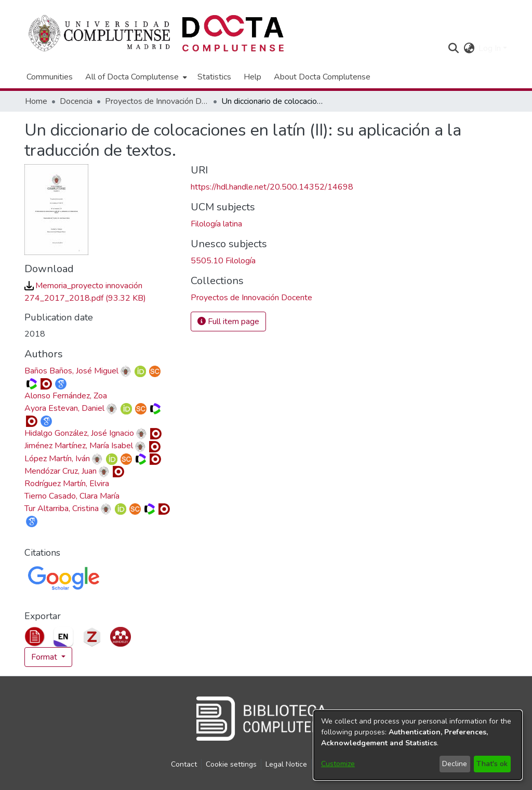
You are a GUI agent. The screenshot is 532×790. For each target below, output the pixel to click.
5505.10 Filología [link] (223, 261)
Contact (184, 764)
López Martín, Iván (57, 459)
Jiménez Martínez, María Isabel (79, 446)
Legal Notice (286, 764)
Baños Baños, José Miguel (71, 371)
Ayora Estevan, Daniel (64, 408)
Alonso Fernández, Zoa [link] (66, 396)
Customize (338, 764)
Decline (455, 764)
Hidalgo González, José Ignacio (79, 433)
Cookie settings (231, 764)
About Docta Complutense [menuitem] (322, 77)
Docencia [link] (76, 101)
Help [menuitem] (252, 77)
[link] (251, 298)
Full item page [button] (228, 322)
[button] (453, 48)
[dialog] (418, 745)
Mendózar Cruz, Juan (61, 471)
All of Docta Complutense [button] (132, 77)
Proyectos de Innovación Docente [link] (157, 101)
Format (45, 657)
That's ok (492, 764)
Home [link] (36, 101)
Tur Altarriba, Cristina (62, 508)
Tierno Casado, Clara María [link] (72, 496)
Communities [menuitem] (50, 77)
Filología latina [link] (216, 224)
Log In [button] (491, 48)
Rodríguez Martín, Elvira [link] (67, 484)
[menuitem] (135, 77)
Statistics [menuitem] (214, 77)
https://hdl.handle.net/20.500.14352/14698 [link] (272, 187)
